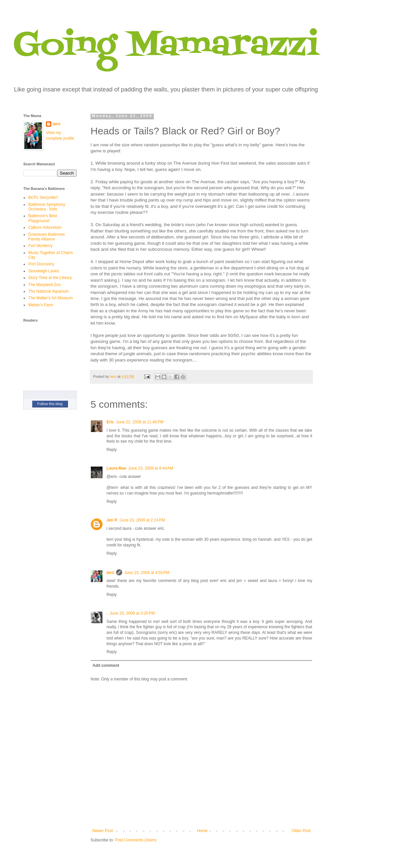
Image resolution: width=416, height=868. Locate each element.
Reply (112, 450)
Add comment (106, 665)
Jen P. (112, 520)
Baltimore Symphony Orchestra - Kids (47, 207)
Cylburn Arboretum (45, 227)
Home (202, 831)
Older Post (301, 831)
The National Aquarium (49, 291)
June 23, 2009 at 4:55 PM (147, 573)
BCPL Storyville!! (43, 198)
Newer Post (103, 831)
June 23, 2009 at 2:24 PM (142, 520)
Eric (110, 422)
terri (110, 573)
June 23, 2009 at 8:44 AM (151, 468)
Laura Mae (116, 468)
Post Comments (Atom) (136, 840)
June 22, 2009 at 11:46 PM (140, 422)
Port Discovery (41, 264)
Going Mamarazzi (166, 46)
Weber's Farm (41, 305)
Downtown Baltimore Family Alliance (47, 237)
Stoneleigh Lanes (44, 271)
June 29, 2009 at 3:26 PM (132, 613)
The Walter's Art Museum (51, 298)
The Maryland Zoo (44, 285)
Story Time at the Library (50, 278)
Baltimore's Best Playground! (43, 218)
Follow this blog (50, 404)
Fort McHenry (40, 246)
